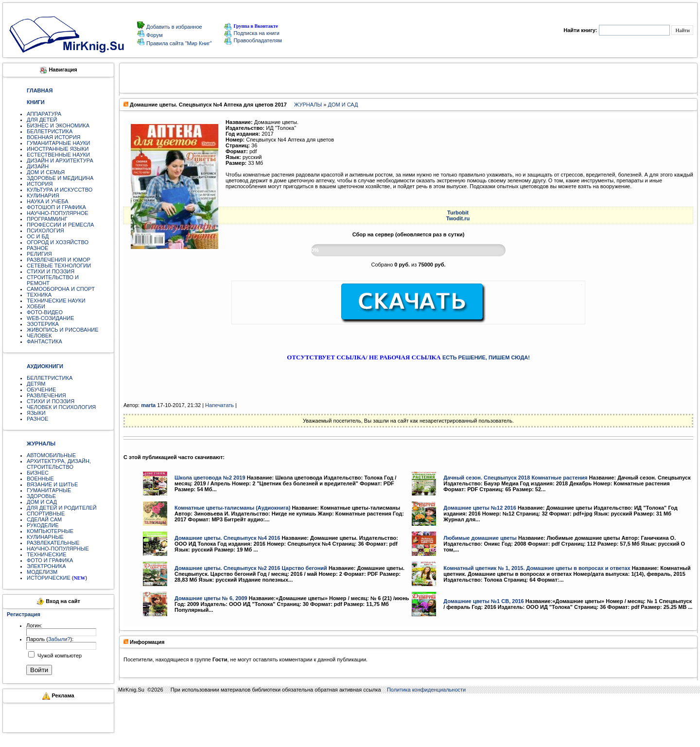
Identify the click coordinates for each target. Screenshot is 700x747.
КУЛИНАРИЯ (43, 196)
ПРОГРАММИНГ (47, 219)
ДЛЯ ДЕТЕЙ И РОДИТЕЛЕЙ (62, 508)
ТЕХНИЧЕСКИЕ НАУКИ (56, 301)
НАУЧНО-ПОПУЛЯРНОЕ (58, 213)
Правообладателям (253, 40)
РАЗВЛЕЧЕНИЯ (46, 395)
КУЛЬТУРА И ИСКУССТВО (60, 190)
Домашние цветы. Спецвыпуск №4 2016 (227, 538)
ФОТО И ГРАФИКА (50, 560)
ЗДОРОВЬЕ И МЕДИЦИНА (60, 178)
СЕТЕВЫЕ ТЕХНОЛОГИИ (59, 266)
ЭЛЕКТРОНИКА (46, 566)
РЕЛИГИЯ (39, 254)
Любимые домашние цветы (480, 538)
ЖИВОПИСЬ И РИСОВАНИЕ (63, 330)
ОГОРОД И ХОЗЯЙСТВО (58, 242)
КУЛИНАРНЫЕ (45, 537)
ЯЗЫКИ (36, 413)
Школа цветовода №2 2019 (210, 478)
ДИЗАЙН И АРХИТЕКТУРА (60, 160)
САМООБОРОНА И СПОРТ (61, 289)
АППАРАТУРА (44, 114)
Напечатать (219, 405)
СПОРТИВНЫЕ (46, 514)
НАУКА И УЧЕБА (48, 201)
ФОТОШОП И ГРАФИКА (56, 207)
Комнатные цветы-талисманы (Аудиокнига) (232, 508)
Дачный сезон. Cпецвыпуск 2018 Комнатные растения (515, 478)
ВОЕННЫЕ (40, 479)
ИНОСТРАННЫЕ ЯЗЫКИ (58, 149)
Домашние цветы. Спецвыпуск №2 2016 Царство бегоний (251, 568)
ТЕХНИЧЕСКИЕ (47, 554)
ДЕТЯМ (36, 384)
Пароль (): (50, 639)
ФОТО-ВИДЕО (45, 312)
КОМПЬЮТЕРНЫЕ (50, 531)
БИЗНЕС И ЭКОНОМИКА (58, 125)
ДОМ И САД (42, 502)
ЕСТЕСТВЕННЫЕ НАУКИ (58, 155)
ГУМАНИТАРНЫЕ (49, 490)
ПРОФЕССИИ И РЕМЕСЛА (60, 225)
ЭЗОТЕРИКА (43, 324)
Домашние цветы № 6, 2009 (211, 598)
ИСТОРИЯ (40, 184)
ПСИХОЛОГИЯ (45, 231)
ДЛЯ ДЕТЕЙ (42, 120)
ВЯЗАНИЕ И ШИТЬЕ (52, 484)
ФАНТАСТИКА (44, 341)
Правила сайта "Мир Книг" (178, 43)
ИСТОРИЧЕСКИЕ (49, 578)
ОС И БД (38, 236)
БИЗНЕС (38, 473)
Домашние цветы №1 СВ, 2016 (484, 601)
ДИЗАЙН (38, 166)
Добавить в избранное (174, 27)
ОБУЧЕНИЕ (41, 390)
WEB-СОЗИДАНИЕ (51, 318)
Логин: (34, 625)
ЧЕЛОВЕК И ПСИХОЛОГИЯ (61, 407)
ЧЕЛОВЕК (39, 336)
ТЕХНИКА (39, 295)
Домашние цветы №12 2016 (480, 508)
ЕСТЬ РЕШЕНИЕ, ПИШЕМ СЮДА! (486, 357)
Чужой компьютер (59, 656)
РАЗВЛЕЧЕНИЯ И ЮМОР (59, 260)
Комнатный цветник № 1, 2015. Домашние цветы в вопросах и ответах (537, 568)
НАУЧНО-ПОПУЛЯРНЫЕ (58, 549)
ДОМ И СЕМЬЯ (46, 172)
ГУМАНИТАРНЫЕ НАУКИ (59, 143)
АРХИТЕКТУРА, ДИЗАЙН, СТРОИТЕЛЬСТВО (59, 464)
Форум (154, 35)
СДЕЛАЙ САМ (44, 519)
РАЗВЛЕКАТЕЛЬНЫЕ (53, 543)
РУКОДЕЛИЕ (43, 525)
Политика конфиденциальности (426, 690)
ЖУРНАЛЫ (308, 105)
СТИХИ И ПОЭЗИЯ (51, 271)
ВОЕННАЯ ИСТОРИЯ (54, 137)
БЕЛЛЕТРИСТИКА (50, 131)
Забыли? (59, 639)
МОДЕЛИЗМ (42, 572)
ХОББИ (36, 306)
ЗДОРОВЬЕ (41, 496)
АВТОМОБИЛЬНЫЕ (51, 455)
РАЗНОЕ (37, 248)
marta (148, 405)
